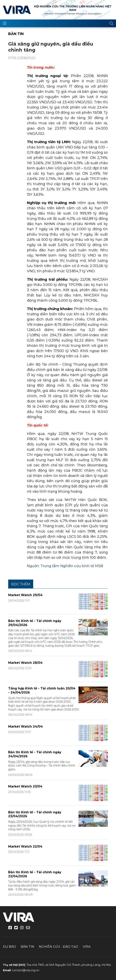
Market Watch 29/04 (25, 595)
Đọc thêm (21, 584)
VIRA (17, 10)
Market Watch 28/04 (25, 663)
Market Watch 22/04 (25, 846)
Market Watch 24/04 (25, 726)
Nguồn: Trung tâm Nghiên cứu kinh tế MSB (65, 566)
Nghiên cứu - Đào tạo (58, 947)
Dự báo (9, 947)
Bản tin (16, 34)
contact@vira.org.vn (26, 970)
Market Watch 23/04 (25, 786)
